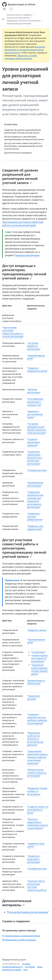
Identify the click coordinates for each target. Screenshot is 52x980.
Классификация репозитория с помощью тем (35, 402)
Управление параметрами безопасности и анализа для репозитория (35, 458)
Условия (26, 964)
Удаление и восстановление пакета (35, 414)
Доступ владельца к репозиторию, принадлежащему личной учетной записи (24, 272)
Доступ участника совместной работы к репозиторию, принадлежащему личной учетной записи (24, 548)
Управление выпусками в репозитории (34, 859)
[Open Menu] (11, 9)
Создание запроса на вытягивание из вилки (38, 810)
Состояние (30, 967)
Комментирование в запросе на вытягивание (39, 659)
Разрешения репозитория (19, 24)
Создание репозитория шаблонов (33, 442)
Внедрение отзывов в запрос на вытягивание (37, 791)
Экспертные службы (12, 970)
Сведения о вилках (37, 630)
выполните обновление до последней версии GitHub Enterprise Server (25, 50)
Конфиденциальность (12, 967)
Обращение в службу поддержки (19, 940)
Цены (40, 967)
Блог (26, 970)
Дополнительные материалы (17, 903)
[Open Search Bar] (4, 9)
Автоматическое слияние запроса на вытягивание (37, 773)
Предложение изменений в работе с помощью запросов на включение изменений (38, 757)
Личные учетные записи (18, 18)
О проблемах (38, 652)
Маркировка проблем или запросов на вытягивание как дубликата (35, 739)
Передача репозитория (27, 255)
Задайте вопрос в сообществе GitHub (21, 936)
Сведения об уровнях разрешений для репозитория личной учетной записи (20, 176)
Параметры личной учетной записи (23, 21)
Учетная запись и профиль (19, 15)
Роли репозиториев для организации (28, 912)
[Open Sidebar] (3, 19)
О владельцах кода (37, 470)
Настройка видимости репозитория (33, 346)
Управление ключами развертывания (35, 517)
